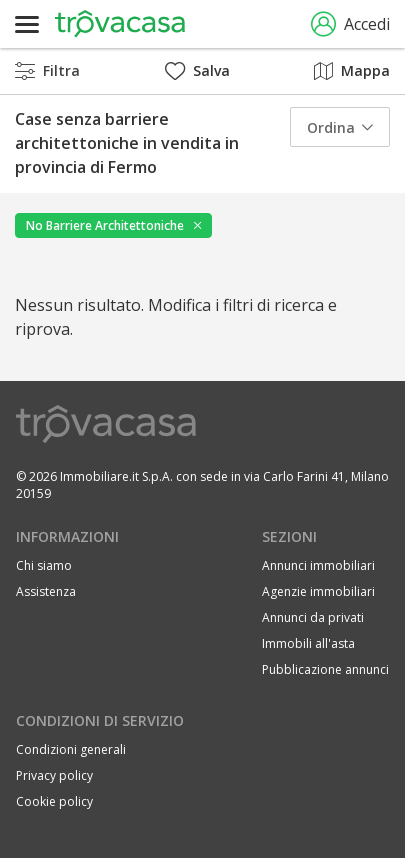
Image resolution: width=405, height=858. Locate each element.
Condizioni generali (71, 749)
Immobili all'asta (308, 643)
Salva (197, 70)
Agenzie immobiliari (318, 591)
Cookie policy (54, 801)
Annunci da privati (313, 617)
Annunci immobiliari (318, 565)
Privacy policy (54, 775)
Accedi (350, 24)
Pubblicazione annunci (325, 669)
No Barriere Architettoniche (105, 225)
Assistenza (46, 591)
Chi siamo (44, 565)
